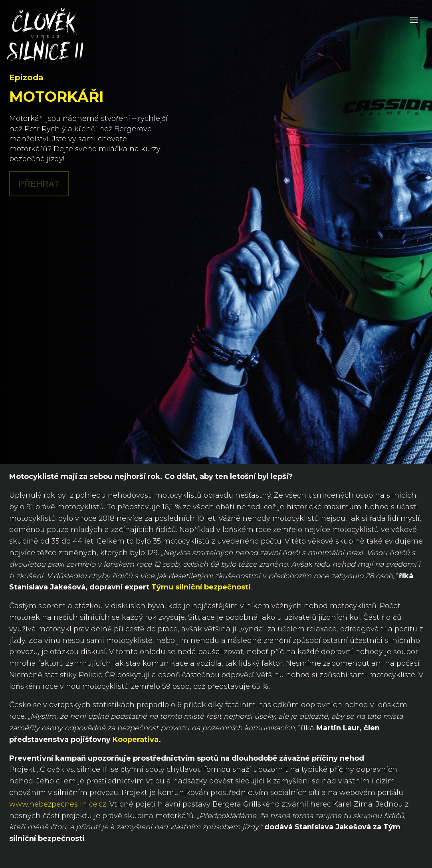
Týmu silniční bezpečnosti (201, 587)
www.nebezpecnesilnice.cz (58, 804)
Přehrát (39, 184)
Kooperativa (136, 739)
